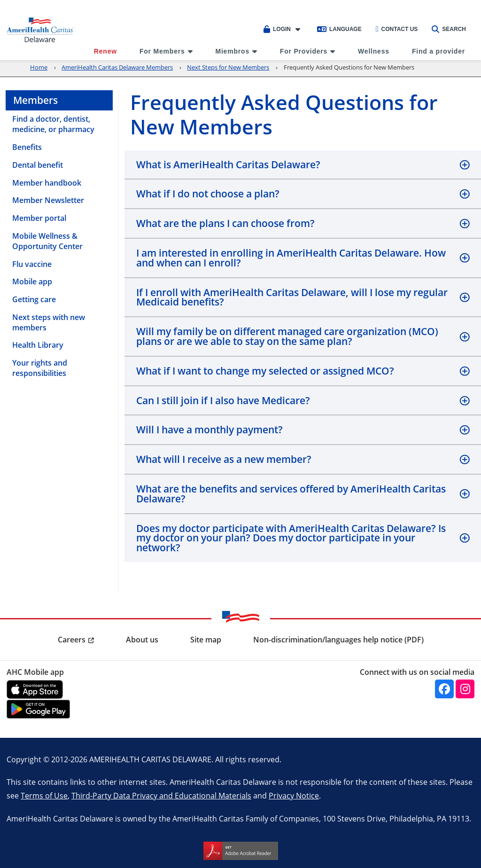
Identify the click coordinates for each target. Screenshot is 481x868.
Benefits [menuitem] (27, 147)
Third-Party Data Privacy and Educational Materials (161, 795)
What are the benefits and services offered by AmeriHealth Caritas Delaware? (291, 494)
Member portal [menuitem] (39, 218)
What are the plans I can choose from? (225, 223)
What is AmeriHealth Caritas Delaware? (228, 164)
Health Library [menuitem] (38, 345)
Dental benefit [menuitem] (38, 165)
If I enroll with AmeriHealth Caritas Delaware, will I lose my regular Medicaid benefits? (292, 297)
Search (449, 29)
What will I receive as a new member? (224, 459)
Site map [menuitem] (206, 640)
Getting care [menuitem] (34, 299)
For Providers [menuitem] (304, 51)
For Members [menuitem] (162, 51)
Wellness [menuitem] (374, 51)
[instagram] (465, 689)
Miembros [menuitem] (232, 51)
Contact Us (397, 29)
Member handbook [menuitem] (47, 183)
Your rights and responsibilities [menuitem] (40, 368)
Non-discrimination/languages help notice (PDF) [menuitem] (338, 640)
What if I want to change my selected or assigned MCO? (265, 371)
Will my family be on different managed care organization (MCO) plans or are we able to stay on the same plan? (287, 336)
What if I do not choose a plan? (208, 194)
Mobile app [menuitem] (32, 282)
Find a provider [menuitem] (438, 51)
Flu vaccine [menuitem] (32, 264)
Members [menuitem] (35, 100)
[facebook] (444, 689)
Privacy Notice (294, 795)
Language (339, 29)
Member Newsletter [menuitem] (48, 200)
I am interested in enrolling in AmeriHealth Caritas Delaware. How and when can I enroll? (291, 258)
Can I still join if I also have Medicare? (223, 400)
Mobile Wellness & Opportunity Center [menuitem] (47, 241)
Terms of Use (44, 795)
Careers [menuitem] (72, 640)
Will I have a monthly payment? (209, 430)
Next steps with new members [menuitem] (49, 322)
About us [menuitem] (142, 640)
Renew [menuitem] (105, 51)
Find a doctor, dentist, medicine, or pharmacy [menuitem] (53, 124)
